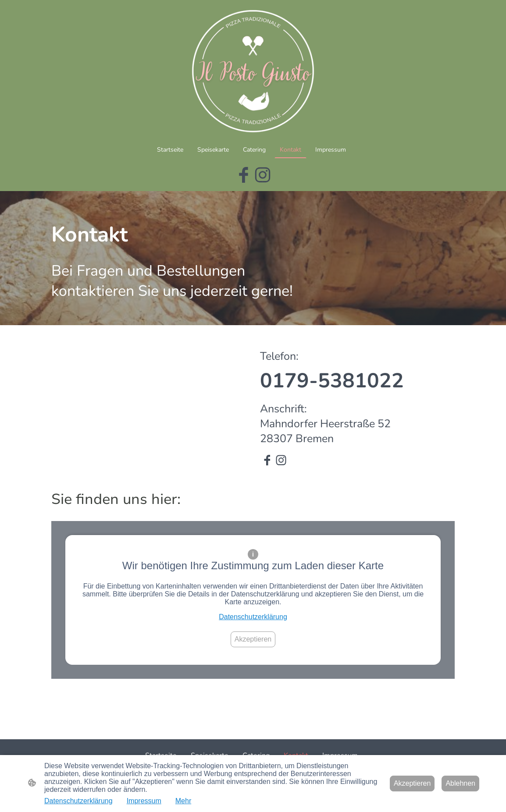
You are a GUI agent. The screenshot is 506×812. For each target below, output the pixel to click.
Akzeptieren (253, 639)
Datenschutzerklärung (253, 617)
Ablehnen (460, 783)
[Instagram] (263, 175)
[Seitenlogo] (253, 70)
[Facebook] (243, 175)
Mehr (183, 801)
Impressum (144, 801)
